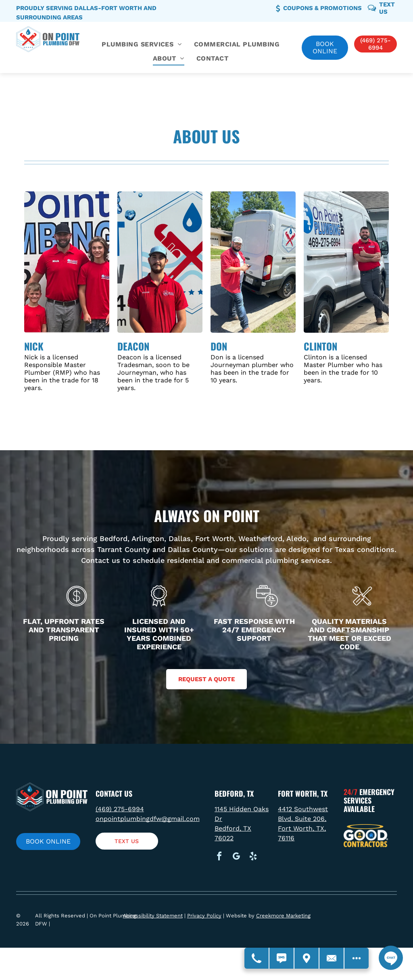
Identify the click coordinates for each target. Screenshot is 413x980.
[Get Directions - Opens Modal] (307, 958)
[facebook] (219, 857)
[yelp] (253, 857)
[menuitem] (142, 44)
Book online (325, 47)
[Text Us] (282, 958)
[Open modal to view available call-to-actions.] (357, 958)
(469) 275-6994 (120, 809)
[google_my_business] (236, 857)
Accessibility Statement (153, 916)
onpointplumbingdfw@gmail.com (148, 819)
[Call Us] (257, 958)
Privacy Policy (204, 916)
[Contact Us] (332, 958)
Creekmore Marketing (283, 916)
